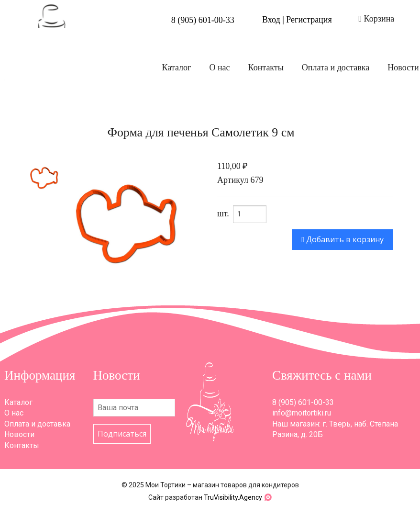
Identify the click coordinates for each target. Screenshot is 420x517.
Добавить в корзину (343, 239)
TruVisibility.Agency (233, 497)
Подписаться (122, 434)
